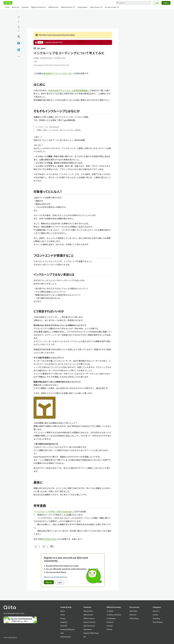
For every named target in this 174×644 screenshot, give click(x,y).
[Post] (19, 37)
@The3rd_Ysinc (50, 539)
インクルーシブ (60, 58)
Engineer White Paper (91, 633)
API (85, 637)
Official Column (68, 7)
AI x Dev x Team (112, 7)
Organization (83, 7)
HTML (36, 58)
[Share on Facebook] (19, 43)
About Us (156, 611)
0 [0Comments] (52, 547)
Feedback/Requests (67, 629)
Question (25, 7)
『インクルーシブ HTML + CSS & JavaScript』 (54, 511)
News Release (158, 622)
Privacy (63, 618)
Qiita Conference (39, 7)
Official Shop (134, 618)
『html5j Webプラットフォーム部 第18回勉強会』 (68, 90)
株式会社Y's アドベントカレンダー (58, 73)
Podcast (109, 629)
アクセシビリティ (46, 58)
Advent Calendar (89, 622)
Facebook (110, 622)
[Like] (19, 17)
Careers (155, 615)
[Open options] (19, 56)
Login (157, 3)
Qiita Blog (156, 618)
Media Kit (64, 626)
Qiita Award (88, 629)
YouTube (110, 626)
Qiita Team (133, 611)
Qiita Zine (133, 615)
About (63, 611)
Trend (7, 7)
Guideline (64, 622)
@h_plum (39, 48)
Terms (63, 615)
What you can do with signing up (55, 577)
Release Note (88, 611)
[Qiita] (8, 3)
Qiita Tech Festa (89, 626)
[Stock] (19, 27)
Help (62, 633)
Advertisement (66, 637)
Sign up (49, 582)
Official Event (53, 7)
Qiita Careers (96, 7)
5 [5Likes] (19, 21)
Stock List (15, 7)
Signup (166, 3)
